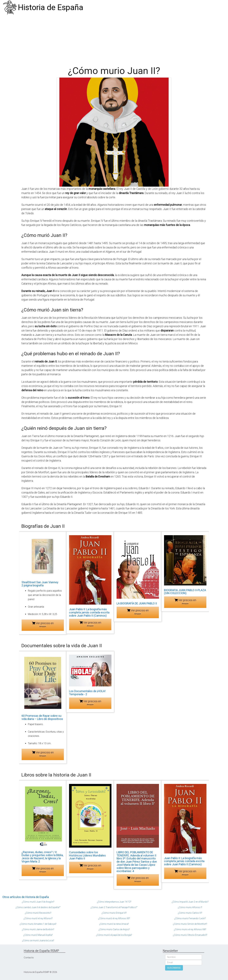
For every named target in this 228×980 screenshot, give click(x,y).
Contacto (29, 958)
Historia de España (51, 7)
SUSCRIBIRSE (174, 968)
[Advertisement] (114, 39)
